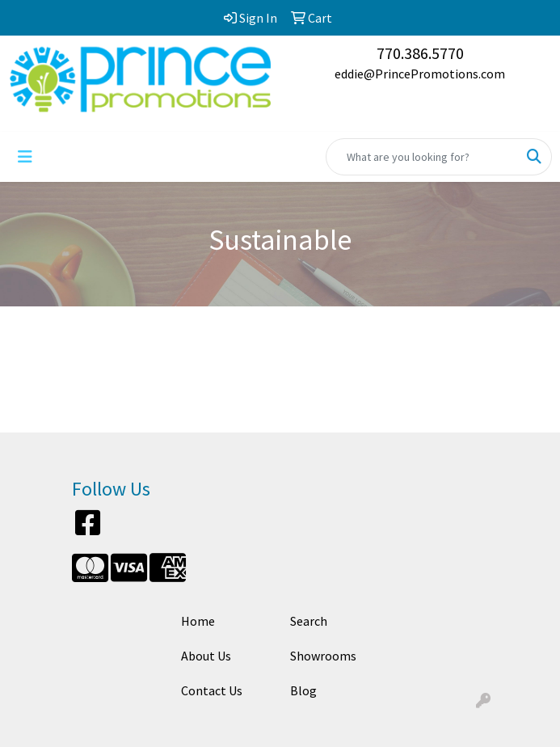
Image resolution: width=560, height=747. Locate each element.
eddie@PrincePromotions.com (420, 74)
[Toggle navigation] (25, 157)
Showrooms (323, 656)
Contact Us (212, 690)
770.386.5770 (420, 53)
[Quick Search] (422, 157)
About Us (206, 656)
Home (198, 621)
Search (309, 621)
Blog (303, 690)
